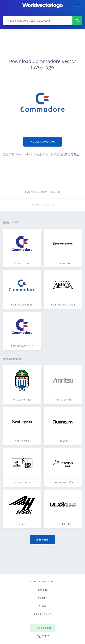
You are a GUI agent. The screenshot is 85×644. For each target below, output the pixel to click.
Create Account (42, 582)
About (43, 598)
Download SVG (42, 142)
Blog (43, 606)
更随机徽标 (42, 539)
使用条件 (42, 590)
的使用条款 (72, 154)
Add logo (42, 628)
